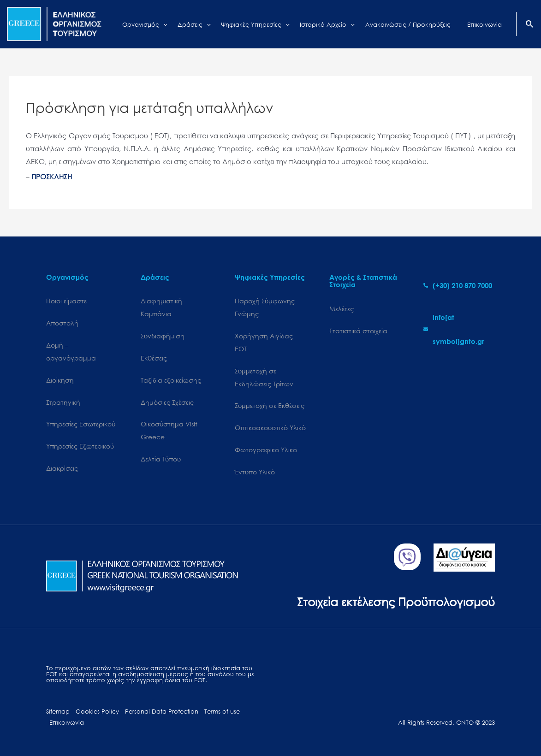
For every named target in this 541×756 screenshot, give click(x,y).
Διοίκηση (60, 380)
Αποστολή (62, 323)
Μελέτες (342, 309)
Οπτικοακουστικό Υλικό (270, 428)
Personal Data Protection (162, 712)
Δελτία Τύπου (161, 459)
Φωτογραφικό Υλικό (266, 450)
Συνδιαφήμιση (163, 336)
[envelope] (459, 329)
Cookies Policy (97, 712)
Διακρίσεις (62, 468)
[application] (178, 24)
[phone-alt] (458, 285)
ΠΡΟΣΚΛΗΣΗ (52, 177)
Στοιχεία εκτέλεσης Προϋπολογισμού (396, 601)
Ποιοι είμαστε (66, 301)
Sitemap (58, 712)
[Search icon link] (530, 25)
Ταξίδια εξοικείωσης (171, 380)
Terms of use (222, 712)
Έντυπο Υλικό (255, 472)
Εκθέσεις (154, 358)
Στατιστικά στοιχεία (358, 331)
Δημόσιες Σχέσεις (167, 402)
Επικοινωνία (67, 723)
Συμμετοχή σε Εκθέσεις (270, 405)
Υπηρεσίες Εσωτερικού (81, 424)
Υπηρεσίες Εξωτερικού (80, 446)
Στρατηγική (63, 402)
